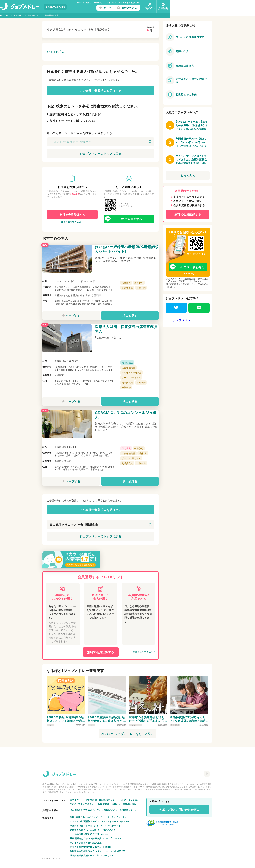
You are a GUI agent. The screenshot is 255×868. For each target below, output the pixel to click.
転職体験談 (104, 804)
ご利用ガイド (153, 2)
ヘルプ (123, 800)
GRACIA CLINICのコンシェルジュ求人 (127, 429)
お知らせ (116, 804)
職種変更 (141, 2)
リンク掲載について (107, 810)
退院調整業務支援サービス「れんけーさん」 (92, 855)
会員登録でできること (72, 222)
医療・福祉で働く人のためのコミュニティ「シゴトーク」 (98, 817)
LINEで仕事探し (127, 2)
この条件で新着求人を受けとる (100, 90)
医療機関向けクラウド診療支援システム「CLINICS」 (96, 838)
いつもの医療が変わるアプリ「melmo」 (90, 834)
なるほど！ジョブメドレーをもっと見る (127, 752)
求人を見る (129, 318)
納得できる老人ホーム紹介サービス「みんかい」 (94, 830)
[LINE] (199, 308)
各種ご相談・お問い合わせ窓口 (179, 809)
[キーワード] (101, 142)
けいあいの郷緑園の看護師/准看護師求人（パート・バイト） (126, 252)
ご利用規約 (91, 800)
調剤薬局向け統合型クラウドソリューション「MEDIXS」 (98, 851)
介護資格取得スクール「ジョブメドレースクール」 (95, 826)
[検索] (150, 142)
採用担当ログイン (128, 810)
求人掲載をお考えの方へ (172, 2)
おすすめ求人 (100, 52)
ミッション (134, 800)
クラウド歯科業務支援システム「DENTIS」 (91, 847)
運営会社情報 (130, 804)
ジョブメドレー (183, 320)
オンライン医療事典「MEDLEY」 (86, 843)
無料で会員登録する (72, 214)
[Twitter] (176, 308)
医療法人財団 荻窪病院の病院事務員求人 (125, 337)
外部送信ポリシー (108, 800)
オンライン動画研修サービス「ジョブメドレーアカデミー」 (100, 821)
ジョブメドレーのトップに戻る (100, 153)
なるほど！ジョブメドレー (83, 804)
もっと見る (188, 175)
